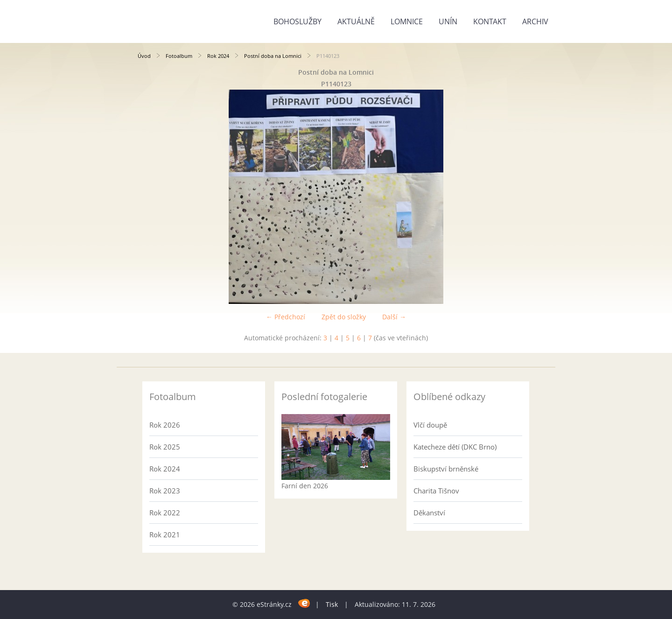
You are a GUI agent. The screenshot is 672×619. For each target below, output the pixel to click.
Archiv (535, 21)
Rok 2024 (218, 56)
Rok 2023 (165, 491)
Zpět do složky (344, 317)
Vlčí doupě (430, 425)
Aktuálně (356, 21)
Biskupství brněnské (446, 469)
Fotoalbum (179, 56)
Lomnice (407, 21)
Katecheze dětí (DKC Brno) (455, 447)
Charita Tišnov (436, 491)
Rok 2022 (165, 513)
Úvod (144, 56)
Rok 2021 (165, 535)
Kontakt (490, 21)
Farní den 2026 (305, 486)
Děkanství (429, 513)
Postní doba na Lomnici (273, 56)
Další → (394, 317)
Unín (448, 21)
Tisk (332, 604)
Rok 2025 (165, 447)
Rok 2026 (165, 425)
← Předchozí (286, 317)
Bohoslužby (297, 21)
